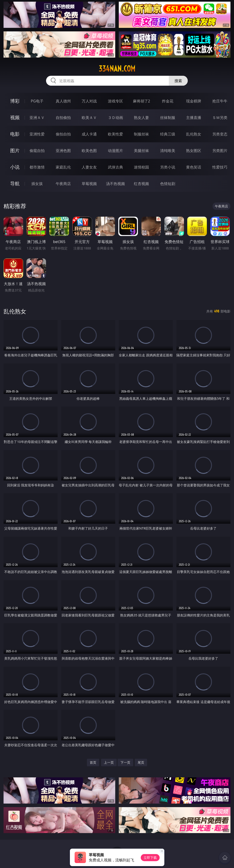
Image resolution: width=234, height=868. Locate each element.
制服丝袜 (141, 134)
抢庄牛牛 (220, 101)
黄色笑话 (194, 167)
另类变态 (220, 134)
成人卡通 (89, 134)
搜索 (178, 81)
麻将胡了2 (142, 101)
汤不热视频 (115, 184)
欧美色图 (89, 151)
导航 (15, 183)
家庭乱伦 (63, 167)
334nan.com (117, 69)
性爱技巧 (220, 167)
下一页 (125, 762)
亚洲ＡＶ (37, 118)
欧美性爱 (115, 134)
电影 (15, 134)
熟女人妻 (141, 118)
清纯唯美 (168, 151)
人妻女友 (89, 167)
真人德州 (63, 101)
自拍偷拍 (63, 118)
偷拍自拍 (63, 134)
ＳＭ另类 (220, 118)
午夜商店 (63, 184)
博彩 (15, 101)
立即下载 (150, 857)
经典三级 (168, 134)
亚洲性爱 (37, 134)
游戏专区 (115, 101)
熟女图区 (194, 151)
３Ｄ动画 (115, 118)
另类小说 (168, 167)
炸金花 (168, 101)
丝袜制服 (168, 118)
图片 (15, 150)
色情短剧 (168, 184)
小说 (15, 167)
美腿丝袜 (141, 151)
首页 (93, 762)
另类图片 (220, 151)
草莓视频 (89, 184)
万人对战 (89, 101)
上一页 (109, 762)
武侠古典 (115, 167)
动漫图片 (115, 151)
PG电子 (37, 101)
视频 (15, 117)
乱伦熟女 (194, 134)
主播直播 (194, 118)
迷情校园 (141, 167)
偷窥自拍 (37, 151)
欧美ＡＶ (89, 118)
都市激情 (37, 167)
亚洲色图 (63, 151)
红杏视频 (141, 184)
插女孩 (37, 184)
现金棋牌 (194, 101)
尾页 (141, 762)
